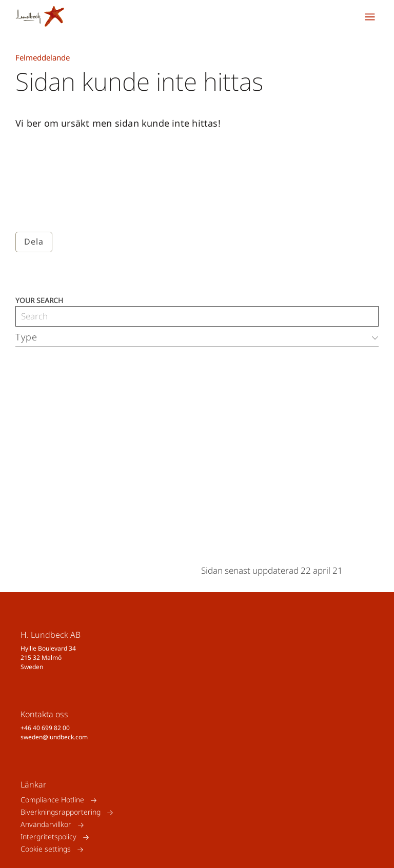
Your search (39, 300)
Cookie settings (46, 849)
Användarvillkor (46, 825)
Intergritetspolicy (48, 837)
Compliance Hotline (52, 800)
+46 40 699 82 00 (45, 728)
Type (26, 337)
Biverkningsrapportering (61, 812)
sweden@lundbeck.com (54, 737)
